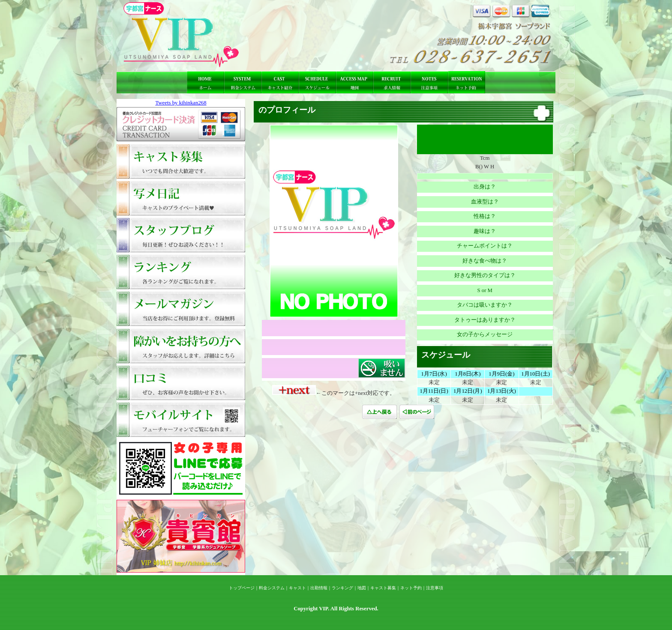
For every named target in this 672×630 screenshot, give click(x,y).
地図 (362, 588)
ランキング (342, 588)
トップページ (242, 588)
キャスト (297, 588)
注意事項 (435, 588)
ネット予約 (411, 588)
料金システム (272, 588)
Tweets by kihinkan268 (181, 103)
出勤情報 (319, 588)
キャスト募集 (383, 588)
